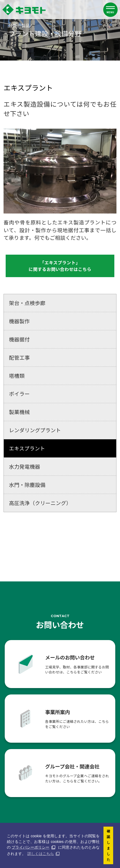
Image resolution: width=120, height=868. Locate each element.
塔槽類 (17, 376)
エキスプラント (27, 448)
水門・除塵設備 (27, 485)
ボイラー (19, 394)
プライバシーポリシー (30, 847)
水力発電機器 (25, 467)
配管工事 (19, 358)
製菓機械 (19, 412)
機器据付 (19, 339)
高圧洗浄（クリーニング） (40, 503)
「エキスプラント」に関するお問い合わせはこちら (60, 266)
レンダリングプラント (35, 430)
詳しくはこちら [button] (41, 854)
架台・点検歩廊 (27, 303)
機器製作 (19, 321)
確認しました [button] (108, 845)
